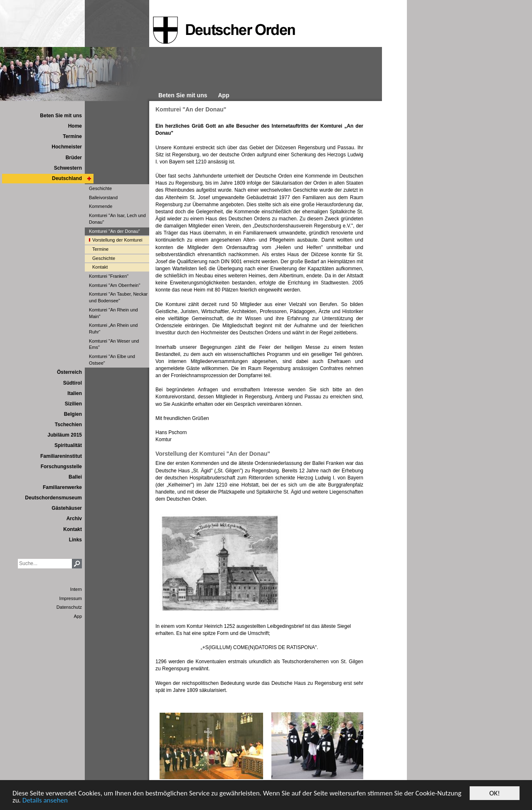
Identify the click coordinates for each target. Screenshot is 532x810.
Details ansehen (45, 801)
